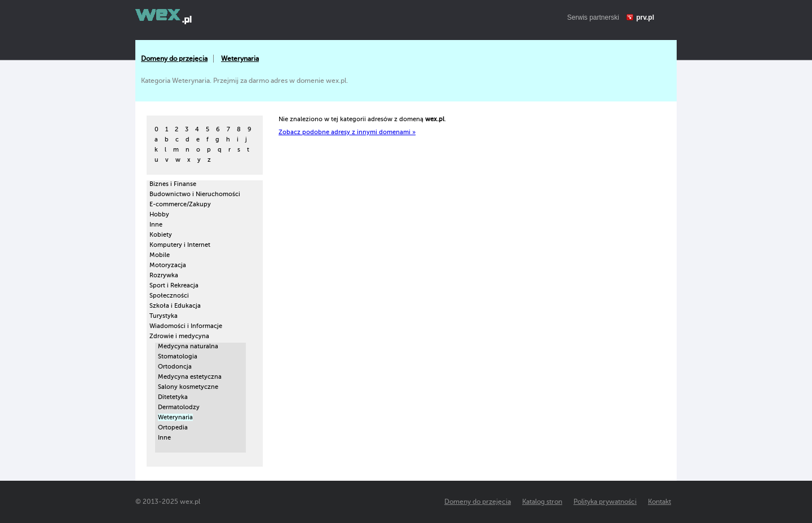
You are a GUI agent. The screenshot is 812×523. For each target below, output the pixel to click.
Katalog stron (542, 502)
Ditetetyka (173, 397)
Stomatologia (178, 356)
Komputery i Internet (180, 245)
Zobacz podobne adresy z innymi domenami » (347, 132)
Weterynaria (240, 59)
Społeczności (169, 296)
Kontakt (659, 502)
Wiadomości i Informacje (186, 326)
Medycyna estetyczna (190, 377)
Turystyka (164, 316)
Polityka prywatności (605, 502)
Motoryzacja (168, 265)
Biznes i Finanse (173, 184)
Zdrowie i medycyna (179, 336)
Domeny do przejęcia (174, 59)
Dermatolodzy (179, 407)
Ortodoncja (175, 367)
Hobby (159, 214)
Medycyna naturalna (188, 346)
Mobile (160, 255)
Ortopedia (173, 427)
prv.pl (645, 17)
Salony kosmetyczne (188, 387)
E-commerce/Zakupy (180, 204)
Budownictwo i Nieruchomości (195, 194)
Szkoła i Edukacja (175, 306)
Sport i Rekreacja (174, 285)
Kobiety (161, 235)
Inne (156, 225)
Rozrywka (164, 275)
